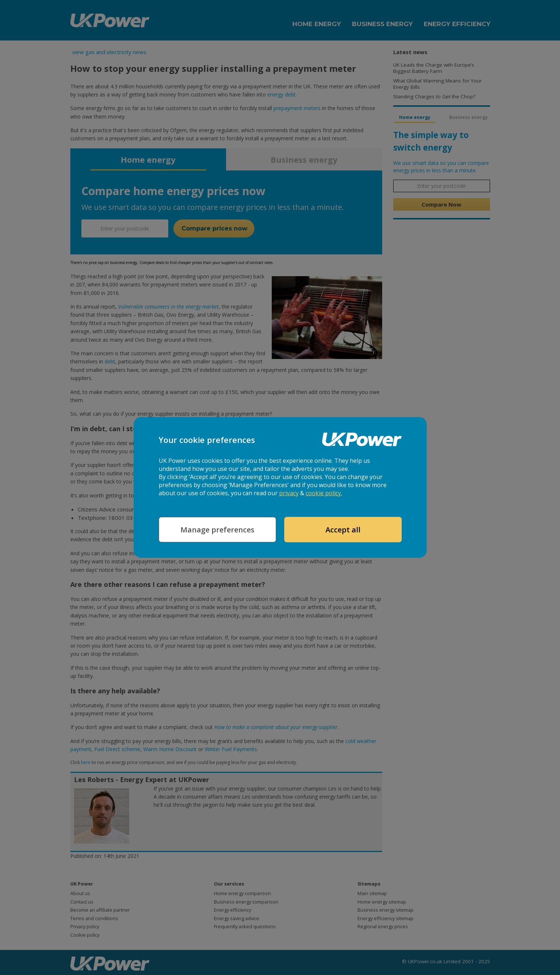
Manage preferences (217, 530)
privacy (289, 493)
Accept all (343, 530)
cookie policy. (324, 493)
